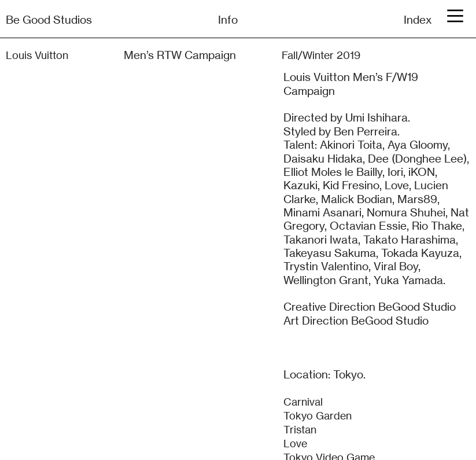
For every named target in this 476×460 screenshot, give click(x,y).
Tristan (300, 429)
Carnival (303, 402)
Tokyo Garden (318, 415)
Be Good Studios (49, 20)
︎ (455, 16)
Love (295, 443)
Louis (19, 55)
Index (418, 20)
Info (228, 20)
